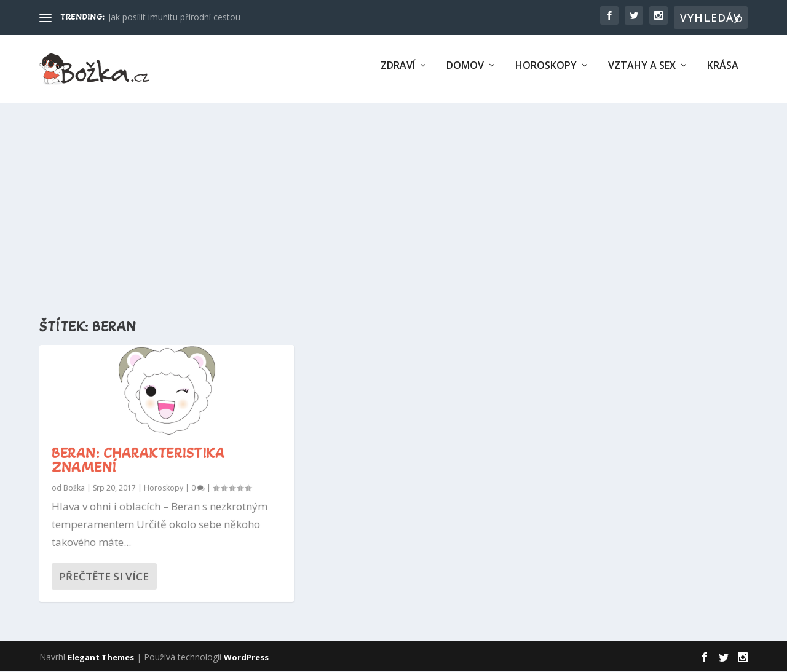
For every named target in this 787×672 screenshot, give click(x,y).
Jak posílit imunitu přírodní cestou (174, 17)
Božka (74, 488)
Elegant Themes (101, 658)
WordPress (246, 658)
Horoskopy (546, 74)
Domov (465, 74)
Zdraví (398, 74)
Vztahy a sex (642, 74)
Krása (723, 74)
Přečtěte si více (104, 577)
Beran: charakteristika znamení (138, 461)
